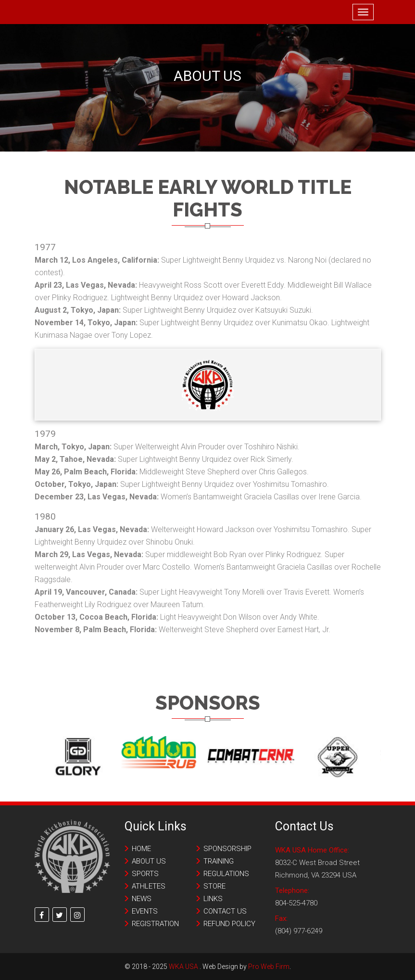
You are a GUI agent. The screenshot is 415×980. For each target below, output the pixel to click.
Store (214, 886)
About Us (149, 861)
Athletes (149, 886)
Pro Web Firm (269, 967)
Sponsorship (227, 849)
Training (219, 861)
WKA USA (183, 967)
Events (145, 911)
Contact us (225, 911)
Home (141, 849)
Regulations (226, 874)
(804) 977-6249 (299, 931)
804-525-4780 (296, 903)
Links (213, 899)
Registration (155, 924)
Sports (145, 874)
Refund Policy (229, 924)
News (142, 899)
